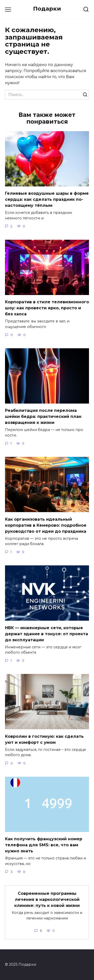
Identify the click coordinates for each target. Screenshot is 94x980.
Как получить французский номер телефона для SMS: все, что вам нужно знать (44, 845)
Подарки (47, 9)
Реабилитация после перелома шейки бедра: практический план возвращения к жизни (43, 416)
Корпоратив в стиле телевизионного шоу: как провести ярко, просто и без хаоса (47, 308)
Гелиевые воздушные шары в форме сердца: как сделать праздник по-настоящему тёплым (47, 199)
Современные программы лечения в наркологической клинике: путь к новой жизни (47, 899)
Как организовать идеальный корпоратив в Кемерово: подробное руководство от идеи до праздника (46, 525)
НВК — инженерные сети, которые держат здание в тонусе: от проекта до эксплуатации (46, 634)
